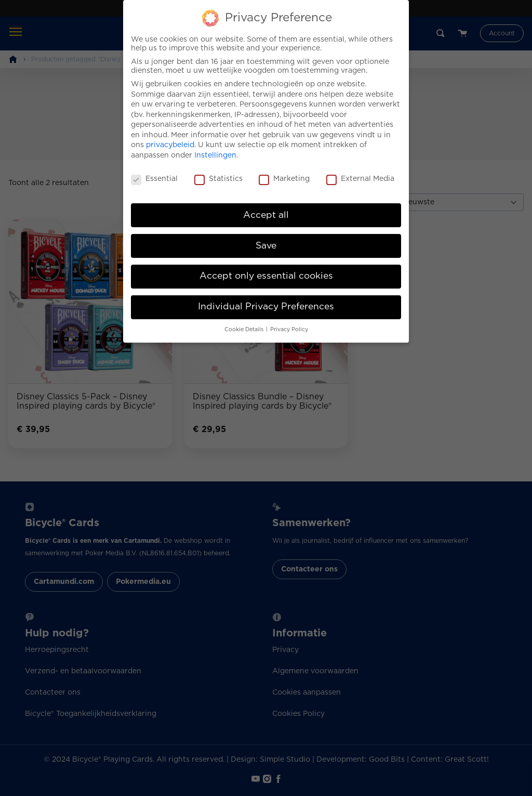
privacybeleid (170, 137)
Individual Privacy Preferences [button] (266, 298)
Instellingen (215, 147)
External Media (360, 171)
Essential (154, 171)
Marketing (284, 171)
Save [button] (266, 237)
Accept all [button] (266, 206)
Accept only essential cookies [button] (266, 268)
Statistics (218, 171)
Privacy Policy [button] (289, 321)
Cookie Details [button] (245, 321)
